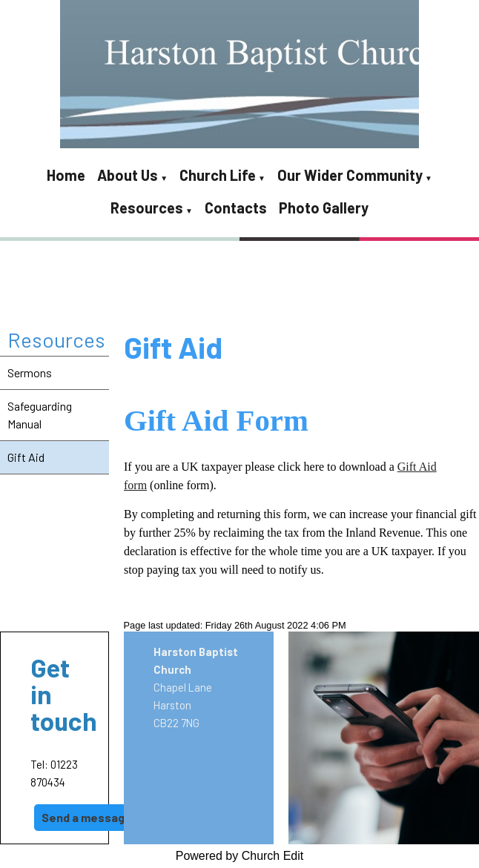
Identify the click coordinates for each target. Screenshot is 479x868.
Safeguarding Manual (40, 415)
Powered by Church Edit (240, 856)
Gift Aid (26, 457)
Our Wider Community (350, 175)
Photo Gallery (324, 208)
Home (66, 175)
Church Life (218, 175)
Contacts (236, 208)
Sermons (30, 372)
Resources (147, 208)
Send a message (87, 817)
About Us (128, 175)
